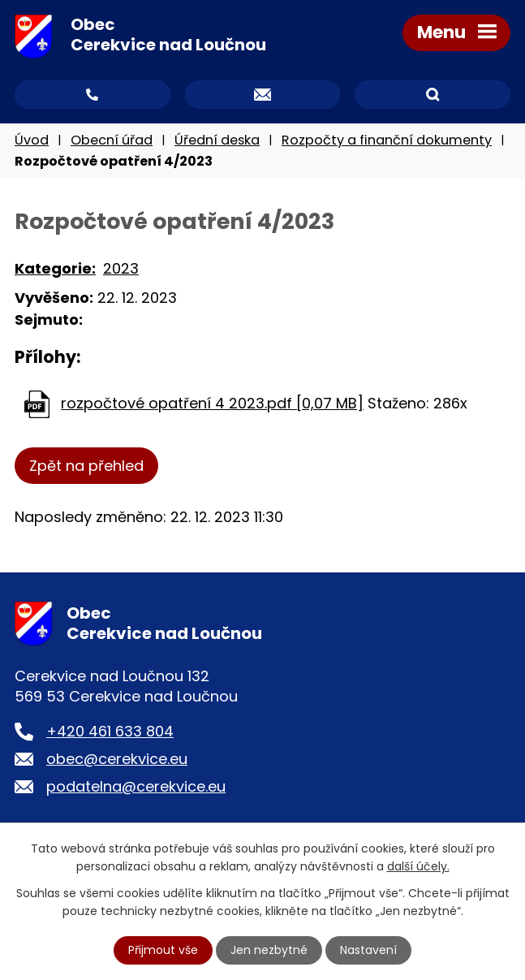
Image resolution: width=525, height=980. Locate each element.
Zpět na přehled (86, 466)
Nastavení (368, 950)
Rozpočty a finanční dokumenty (387, 140)
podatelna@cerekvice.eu (136, 786)
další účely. (418, 866)
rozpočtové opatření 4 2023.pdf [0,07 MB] (212, 403)
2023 (121, 268)
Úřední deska (217, 140)
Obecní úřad (112, 140)
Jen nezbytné (269, 950)
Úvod (32, 140)
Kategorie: (55, 268)
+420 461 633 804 (110, 731)
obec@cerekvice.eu (117, 759)
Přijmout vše (163, 950)
